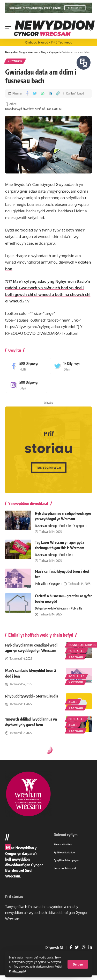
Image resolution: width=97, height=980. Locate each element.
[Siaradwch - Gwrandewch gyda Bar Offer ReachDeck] (84, 63)
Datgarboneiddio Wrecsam (51, 608)
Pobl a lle (65, 526)
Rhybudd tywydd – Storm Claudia (32, 696)
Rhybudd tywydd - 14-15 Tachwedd (49, 42)
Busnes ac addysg (46, 526)
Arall (73, 702)
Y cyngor (15, 61)
